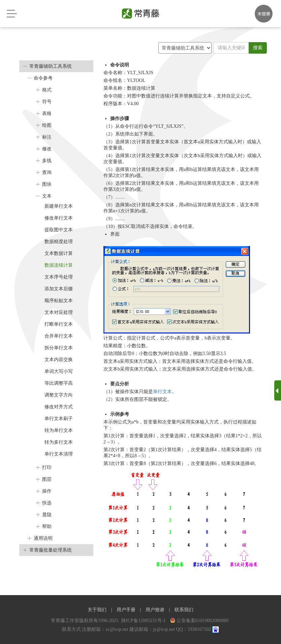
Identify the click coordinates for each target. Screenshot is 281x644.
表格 (47, 113)
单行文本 (162, 392)
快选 (47, 503)
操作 (47, 491)
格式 (47, 90)
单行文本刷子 (59, 419)
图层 (47, 479)
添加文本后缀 (59, 289)
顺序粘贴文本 (59, 301)
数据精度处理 (59, 242)
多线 (47, 161)
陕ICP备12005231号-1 (144, 621)
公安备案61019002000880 (199, 621)
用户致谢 (155, 610)
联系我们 (184, 610)
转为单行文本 (59, 430)
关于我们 (97, 610)
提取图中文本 (59, 230)
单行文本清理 (59, 454)
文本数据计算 (59, 253)
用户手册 (126, 610)
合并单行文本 (59, 336)
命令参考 (43, 78)
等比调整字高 (59, 383)
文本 (47, 196)
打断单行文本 (59, 324)
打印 (47, 467)
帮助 (47, 526)
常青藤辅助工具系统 (51, 66)
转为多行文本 (59, 442)
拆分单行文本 (59, 348)
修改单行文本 (59, 218)
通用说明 (43, 538)
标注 (47, 137)
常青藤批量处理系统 (51, 550)
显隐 (47, 515)
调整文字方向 (59, 395)
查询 (47, 172)
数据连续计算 (59, 265)
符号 (47, 102)
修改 (47, 149)
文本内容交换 (59, 360)
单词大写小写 (59, 371)
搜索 (258, 48)
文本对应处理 (59, 312)
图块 (47, 184)
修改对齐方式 (59, 407)
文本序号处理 (59, 277)
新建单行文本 (59, 206)
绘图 (47, 125)
